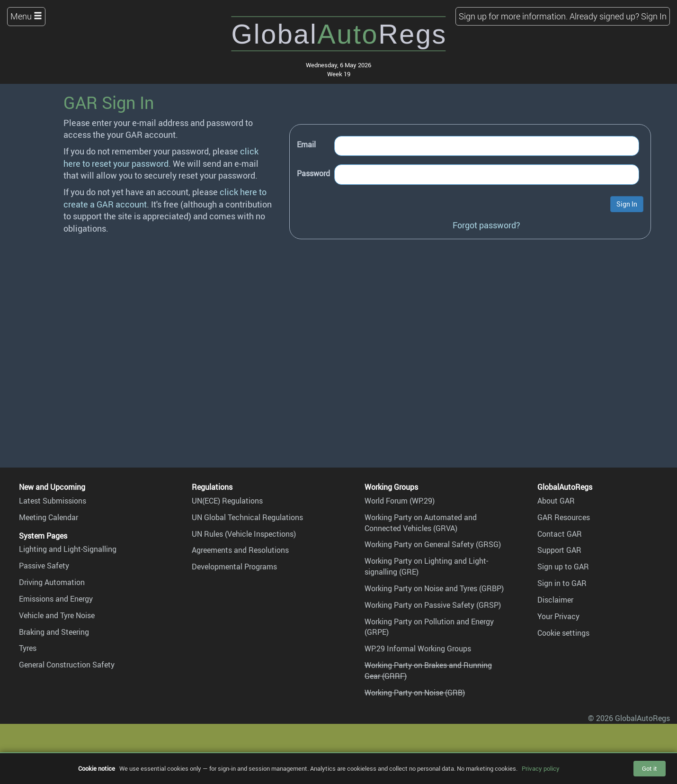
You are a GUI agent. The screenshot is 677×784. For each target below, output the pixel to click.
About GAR (556, 501)
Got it (650, 768)
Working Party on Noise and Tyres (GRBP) (434, 588)
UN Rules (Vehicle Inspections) (244, 534)
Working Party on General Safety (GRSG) (433, 544)
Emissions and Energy (56, 599)
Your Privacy (558, 616)
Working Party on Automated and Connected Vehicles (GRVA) (421, 523)
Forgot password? (486, 225)
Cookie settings (563, 633)
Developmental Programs (234, 567)
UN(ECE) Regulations (227, 501)
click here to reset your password (161, 157)
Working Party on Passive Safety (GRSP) (433, 605)
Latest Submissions (53, 501)
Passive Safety (44, 566)
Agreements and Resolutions (240, 550)
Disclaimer (555, 600)
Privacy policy (541, 768)
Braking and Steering (54, 632)
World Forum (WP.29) (400, 501)
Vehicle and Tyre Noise (57, 615)
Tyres (28, 648)
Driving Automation (52, 582)
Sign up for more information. (513, 16)
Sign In (654, 16)
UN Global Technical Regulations (247, 517)
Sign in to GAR (562, 583)
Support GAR (559, 550)
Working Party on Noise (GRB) (415, 693)
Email (306, 144)
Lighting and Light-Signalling (68, 549)
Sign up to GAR (563, 567)
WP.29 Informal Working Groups (418, 649)
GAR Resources (564, 517)
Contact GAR (560, 534)
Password (313, 173)
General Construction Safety (67, 665)
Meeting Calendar (49, 517)
